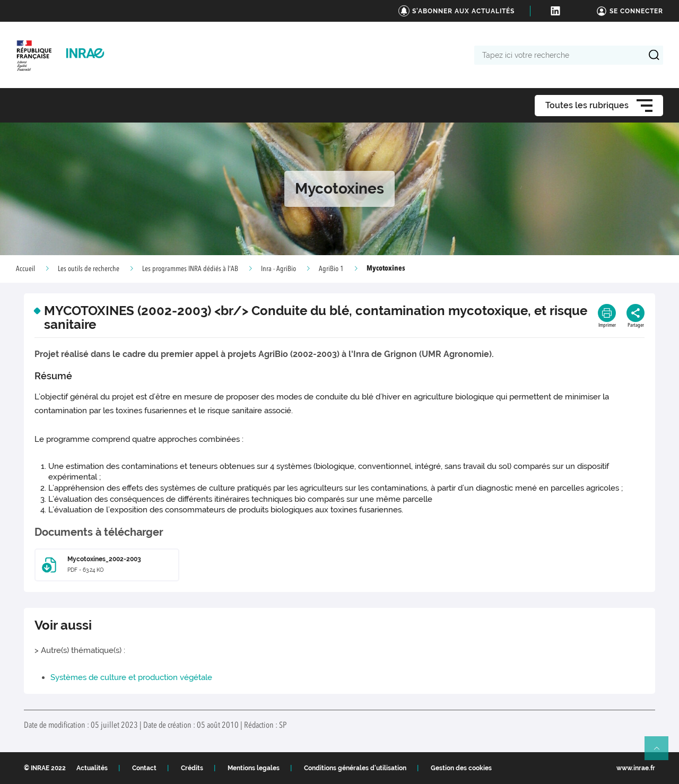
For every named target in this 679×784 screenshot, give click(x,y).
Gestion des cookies (461, 768)
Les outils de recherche (89, 269)
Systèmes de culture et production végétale (131, 677)
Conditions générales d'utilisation (355, 768)
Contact (144, 768)
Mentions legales (254, 768)
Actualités (92, 768)
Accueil (25, 269)
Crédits (192, 768)
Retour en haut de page (661, 753)
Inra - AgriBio (278, 269)
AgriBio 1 (331, 269)
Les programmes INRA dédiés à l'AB (190, 269)
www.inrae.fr (636, 768)
